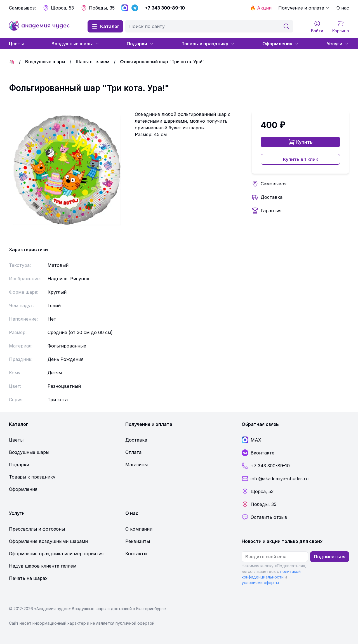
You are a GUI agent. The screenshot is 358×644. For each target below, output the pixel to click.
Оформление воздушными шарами (48, 541)
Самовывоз (274, 184)
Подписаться (330, 557)
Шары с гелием (93, 62)
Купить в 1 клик (301, 159)
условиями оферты (260, 583)
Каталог (105, 26)
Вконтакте (258, 453)
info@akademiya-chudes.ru (275, 479)
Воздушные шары (75, 44)
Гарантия (271, 211)
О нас (343, 8)
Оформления (281, 44)
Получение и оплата (304, 8)
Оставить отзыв (264, 517)
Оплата (133, 452)
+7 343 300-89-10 (165, 8)
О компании (139, 529)
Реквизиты (138, 541)
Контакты (136, 554)
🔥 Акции (261, 8)
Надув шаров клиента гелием (43, 566)
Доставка (272, 197)
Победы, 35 (98, 8)
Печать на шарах (28, 578)
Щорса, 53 (58, 8)
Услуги (338, 44)
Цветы (16, 44)
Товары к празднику (208, 44)
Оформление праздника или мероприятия (56, 554)
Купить (301, 142)
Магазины (136, 465)
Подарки (140, 44)
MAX (251, 440)
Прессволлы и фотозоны (37, 529)
